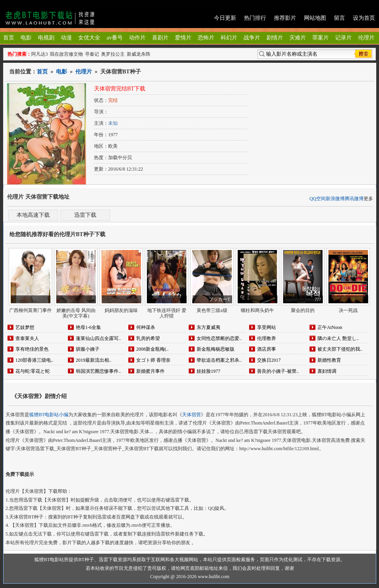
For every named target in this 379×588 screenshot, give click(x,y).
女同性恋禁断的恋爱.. (219, 338)
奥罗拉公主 (113, 54)
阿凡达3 (39, 54)
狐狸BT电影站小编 (49, 415)
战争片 (252, 38)
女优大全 (89, 38)
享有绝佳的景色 (32, 349)
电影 (26, 38)
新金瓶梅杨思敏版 (216, 349)
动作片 (137, 38)
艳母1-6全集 (88, 327)
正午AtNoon (330, 327)
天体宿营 (191, 415)
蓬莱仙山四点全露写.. (98, 338)
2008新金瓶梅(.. (152, 349)
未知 (113, 123)
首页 (9, 38)
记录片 (343, 38)
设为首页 (364, 18)
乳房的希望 (148, 338)
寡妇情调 (327, 371)
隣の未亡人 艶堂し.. (338, 338)
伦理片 (366, 38)
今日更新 (225, 18)
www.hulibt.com (214, 577)
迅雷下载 (85, 215)
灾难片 (298, 38)
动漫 (66, 38)
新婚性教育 (329, 360)
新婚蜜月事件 (150, 371)
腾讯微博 (354, 199)
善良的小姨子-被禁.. (278, 371)
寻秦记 (92, 54)
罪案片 (321, 38)
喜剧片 (160, 38)
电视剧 (46, 38)
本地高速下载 (33, 215)
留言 (340, 18)
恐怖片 (206, 38)
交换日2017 (269, 360)
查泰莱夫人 (27, 338)
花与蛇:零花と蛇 (33, 371)
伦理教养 (266, 338)
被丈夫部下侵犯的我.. (340, 349)
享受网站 (266, 327)
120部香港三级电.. (34, 360)
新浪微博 (335, 199)
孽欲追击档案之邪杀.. (219, 360)
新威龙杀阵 (139, 54)
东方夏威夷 (208, 327)
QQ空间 (318, 199)
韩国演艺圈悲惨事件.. (98, 371)
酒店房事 (266, 349)
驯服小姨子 (88, 349)
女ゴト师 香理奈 (153, 360)
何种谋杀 (146, 327)
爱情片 (183, 38)
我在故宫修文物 (66, 54)
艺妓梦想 (25, 327)
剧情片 (275, 38)
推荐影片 (285, 18)
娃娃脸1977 (208, 371)
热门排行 (255, 18)
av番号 (115, 38)
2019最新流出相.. (94, 360)
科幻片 (229, 38)
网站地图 (315, 18)
